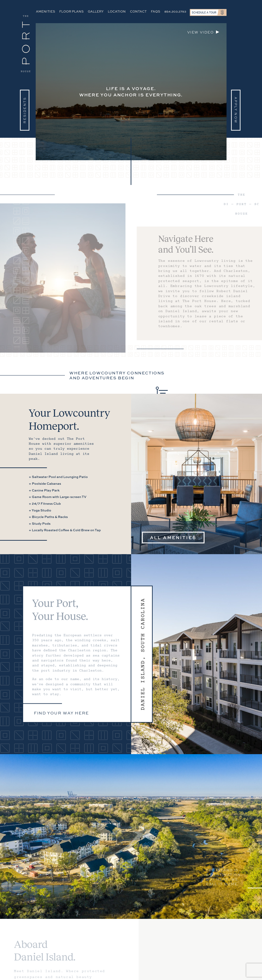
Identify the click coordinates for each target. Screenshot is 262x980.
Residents (25, 110)
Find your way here (61, 715)
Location (117, 11)
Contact (138, 11)
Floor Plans (71, 11)
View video (201, 32)
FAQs (155, 11)
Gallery (96, 11)
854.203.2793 (175, 11)
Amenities (45, 11)
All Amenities (173, 537)
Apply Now (236, 110)
